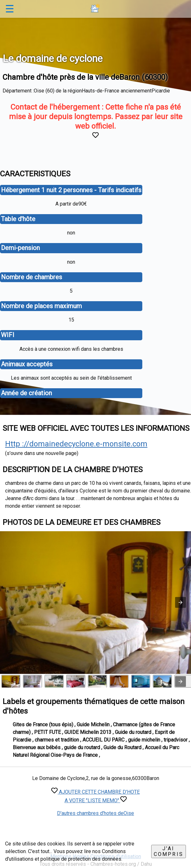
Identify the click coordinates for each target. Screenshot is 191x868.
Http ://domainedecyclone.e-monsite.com (76, 444)
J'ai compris (169, 851)
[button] (180, 602)
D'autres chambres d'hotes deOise (95, 813)
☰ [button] (10, 9)
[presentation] (180, 682)
